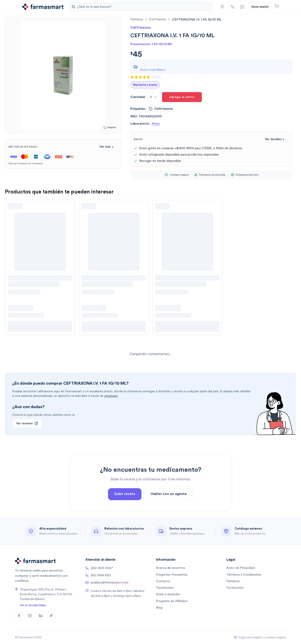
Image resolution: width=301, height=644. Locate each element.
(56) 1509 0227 (99, 568)
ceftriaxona (158, 19)
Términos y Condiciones (244, 575)
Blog (159, 608)
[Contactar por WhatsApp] (242, 7)
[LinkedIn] (41, 616)
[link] (197, 20)
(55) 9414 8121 (98, 575)
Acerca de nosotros (170, 568)
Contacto (163, 581)
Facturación (235, 588)
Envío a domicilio (168, 594)
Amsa (156, 124)
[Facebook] (19, 616)
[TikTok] (52, 616)
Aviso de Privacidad (241, 568)
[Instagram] (30, 616)
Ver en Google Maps (33, 605)
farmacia (137, 19)
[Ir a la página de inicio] (43, 7)
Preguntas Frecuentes (172, 575)
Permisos (233, 581)
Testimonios (165, 588)
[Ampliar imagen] (110, 128)
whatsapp (111, 396)
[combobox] (154, 97)
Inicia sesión (260, 7)
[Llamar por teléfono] (233, 7)
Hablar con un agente (169, 505)
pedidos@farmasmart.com (107, 583)
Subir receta (125, 505)
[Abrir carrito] (277, 6)
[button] (222, 7)
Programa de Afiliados (172, 601)
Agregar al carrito (182, 97)
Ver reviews (27, 423)
